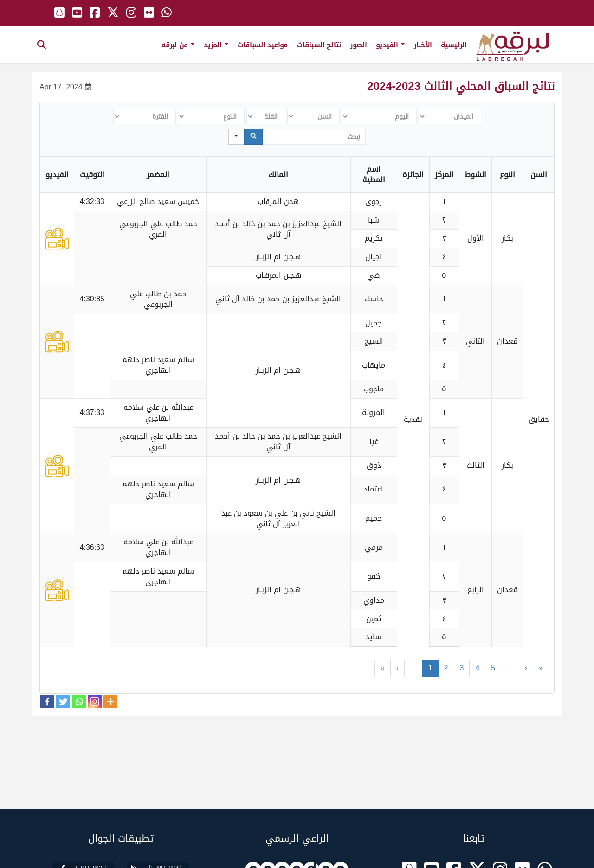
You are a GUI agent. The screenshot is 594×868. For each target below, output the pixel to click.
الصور (358, 45)
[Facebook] (47, 702)
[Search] (253, 137)
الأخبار (423, 45)
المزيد (216, 45)
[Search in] (236, 137)
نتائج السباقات (319, 45)
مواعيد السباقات (263, 45)
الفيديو (390, 45)
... (413, 668)
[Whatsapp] (79, 702)
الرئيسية (454, 45)
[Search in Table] (314, 137)
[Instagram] (95, 702)
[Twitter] (63, 702)
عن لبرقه (178, 45)
